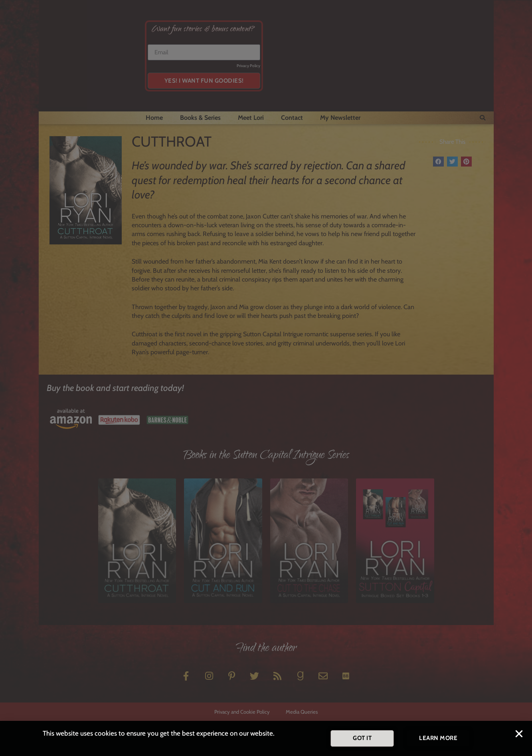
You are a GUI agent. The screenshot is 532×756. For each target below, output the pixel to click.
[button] (519, 736)
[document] (266, 378)
